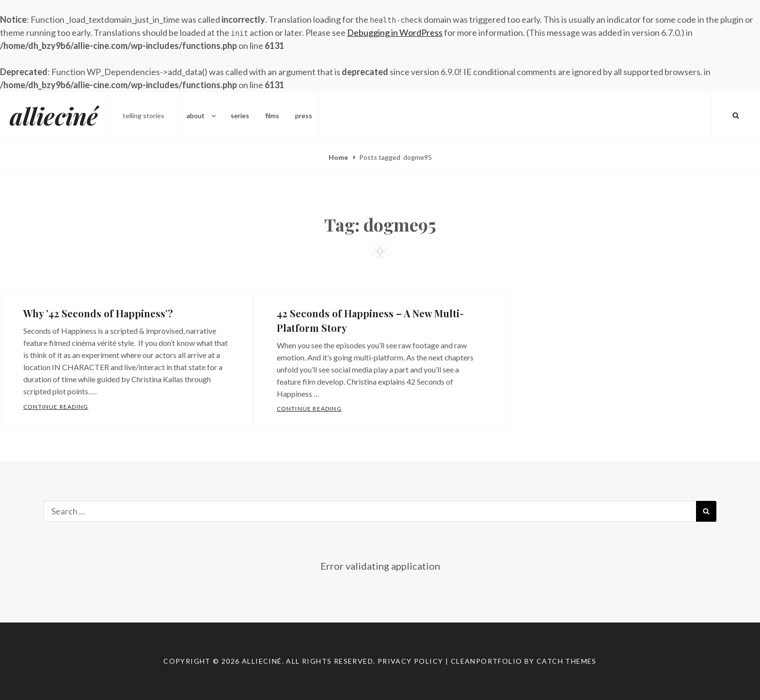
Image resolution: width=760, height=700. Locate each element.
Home (339, 157)
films (272, 116)
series (240, 116)
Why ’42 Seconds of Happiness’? (98, 313)
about (202, 116)
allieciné (54, 116)
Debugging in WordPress (395, 32)
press (304, 116)
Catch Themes (567, 661)
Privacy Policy (411, 661)
